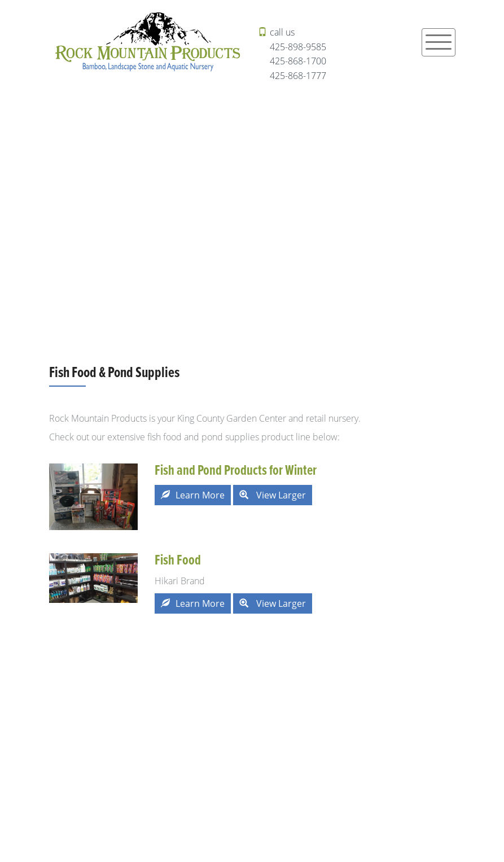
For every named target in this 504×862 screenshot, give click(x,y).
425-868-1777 (298, 76)
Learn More (193, 495)
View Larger (273, 495)
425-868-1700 (298, 61)
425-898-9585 (298, 47)
